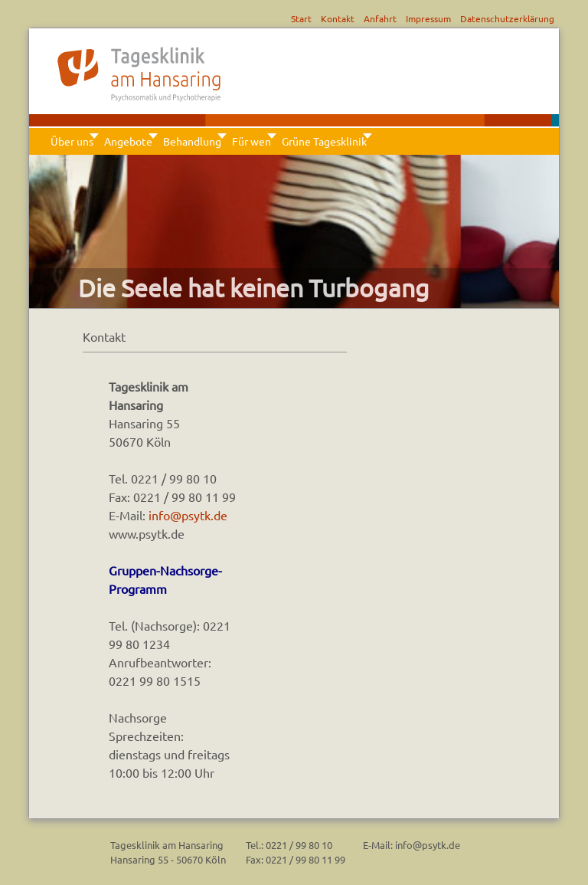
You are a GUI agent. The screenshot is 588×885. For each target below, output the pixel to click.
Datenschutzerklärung (507, 18)
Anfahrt (380, 18)
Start (301, 18)
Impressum (428, 18)
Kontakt (338, 18)
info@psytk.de (188, 515)
